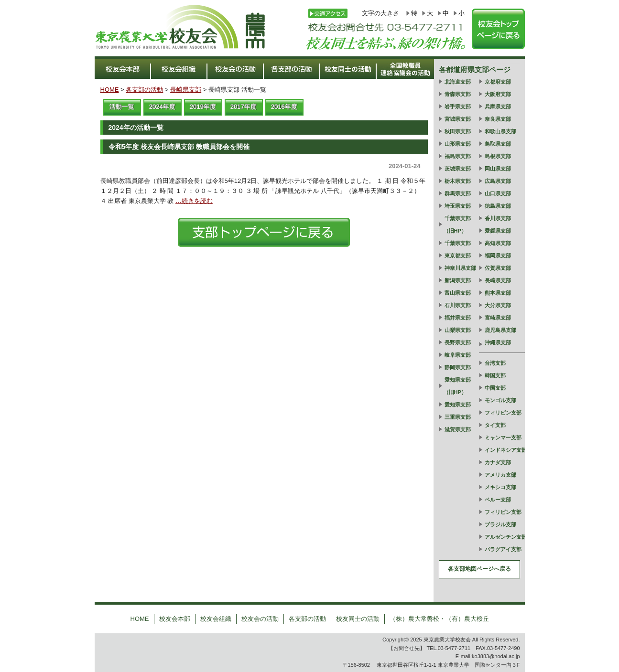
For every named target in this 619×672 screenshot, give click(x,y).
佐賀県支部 (498, 268)
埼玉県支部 (458, 206)
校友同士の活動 (358, 619)
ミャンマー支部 (503, 437)
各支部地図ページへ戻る (479, 569)
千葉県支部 (458, 243)
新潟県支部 (458, 280)
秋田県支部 (458, 131)
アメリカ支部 (500, 475)
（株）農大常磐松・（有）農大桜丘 (439, 619)
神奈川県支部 (460, 268)
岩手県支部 (458, 107)
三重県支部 (458, 417)
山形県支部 (458, 144)
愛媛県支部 (498, 231)
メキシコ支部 (500, 487)
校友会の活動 (260, 619)
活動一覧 (122, 107)
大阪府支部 (498, 94)
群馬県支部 (458, 193)
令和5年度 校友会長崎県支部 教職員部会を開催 (179, 147)
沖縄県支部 (498, 342)
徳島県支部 (498, 206)
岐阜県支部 (458, 355)
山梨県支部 (458, 330)
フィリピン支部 (503, 413)
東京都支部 (458, 256)
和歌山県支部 (500, 131)
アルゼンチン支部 (506, 537)
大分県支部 (498, 305)
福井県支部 (458, 318)
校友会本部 (175, 619)
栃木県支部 (458, 181)
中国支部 (495, 388)
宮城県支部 (458, 119)
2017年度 (244, 107)
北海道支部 (458, 82)
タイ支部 (495, 425)
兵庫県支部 (498, 107)
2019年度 (203, 107)
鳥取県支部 (498, 144)
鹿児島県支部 (500, 330)
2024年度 (162, 107)
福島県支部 (458, 156)
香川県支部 (498, 218)
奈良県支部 (498, 119)
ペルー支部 (498, 500)
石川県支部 (458, 305)
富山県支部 (458, 293)
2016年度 (284, 107)
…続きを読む (194, 201)
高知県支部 (498, 243)
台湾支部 (495, 363)
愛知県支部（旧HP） (457, 386)
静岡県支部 (458, 367)
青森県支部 (458, 94)
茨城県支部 (458, 169)
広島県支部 (498, 181)
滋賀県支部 (458, 429)
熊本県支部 (498, 293)
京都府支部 (498, 82)
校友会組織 (216, 619)
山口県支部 (498, 193)
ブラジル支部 (500, 524)
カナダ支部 (498, 462)
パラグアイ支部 (503, 549)
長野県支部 (458, 342)
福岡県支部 (498, 256)
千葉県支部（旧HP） (457, 224)
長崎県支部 (186, 90)
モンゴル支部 (500, 400)
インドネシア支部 (506, 450)
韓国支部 (495, 375)
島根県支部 (498, 156)
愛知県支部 (458, 405)
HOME (110, 90)
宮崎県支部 (498, 318)
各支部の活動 (144, 90)
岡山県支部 (498, 169)
